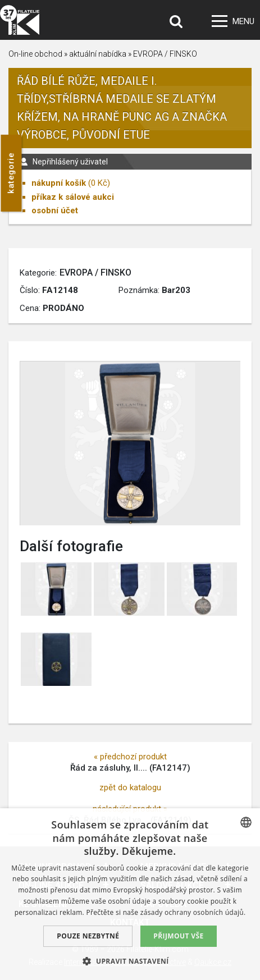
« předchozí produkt (130, 757)
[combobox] (246, 822)
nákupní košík (59, 183)
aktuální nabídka (98, 54)
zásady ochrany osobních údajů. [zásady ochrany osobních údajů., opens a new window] (193, 912)
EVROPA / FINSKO (165, 54)
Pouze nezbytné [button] (88, 936)
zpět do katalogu (130, 787)
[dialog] (130, 894)
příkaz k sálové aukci (73, 197)
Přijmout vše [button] (178, 936)
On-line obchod (35, 54)
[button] (130, 961)
